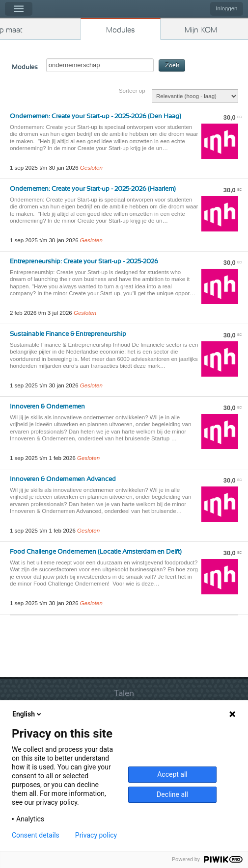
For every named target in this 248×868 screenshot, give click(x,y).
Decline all (172, 794)
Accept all (172, 774)
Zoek (172, 65)
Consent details (36, 835)
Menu (19, 9)
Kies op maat (11, 30)
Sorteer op (132, 91)
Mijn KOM (201, 30)
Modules (121, 30)
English (28, 714)
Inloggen (226, 8)
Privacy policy (96, 835)
